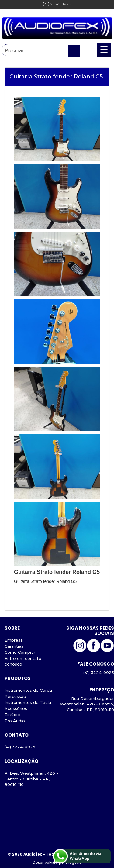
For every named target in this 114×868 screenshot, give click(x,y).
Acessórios (16, 708)
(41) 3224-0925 (20, 747)
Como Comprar (20, 652)
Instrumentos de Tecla (28, 702)
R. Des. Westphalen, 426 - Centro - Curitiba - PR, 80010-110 (31, 779)
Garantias (14, 646)
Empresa (14, 640)
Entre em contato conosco (23, 661)
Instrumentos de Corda (28, 690)
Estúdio (12, 715)
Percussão (15, 696)
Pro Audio (15, 721)
